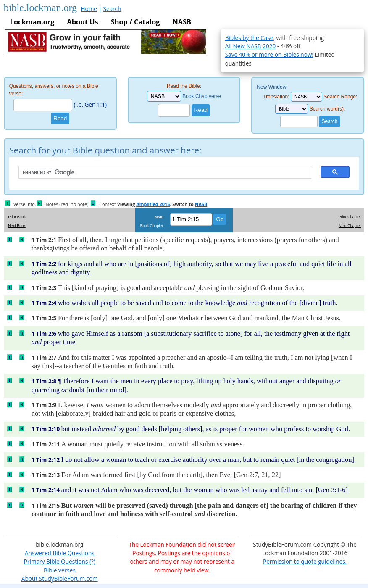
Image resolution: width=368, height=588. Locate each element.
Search (112, 9)
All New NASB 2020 (251, 46)
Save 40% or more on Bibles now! (269, 54)
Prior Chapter (350, 217)
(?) (91, 561)
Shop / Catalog (135, 22)
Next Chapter (350, 226)
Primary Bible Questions (56, 561)
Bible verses (60, 570)
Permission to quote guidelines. (305, 561)
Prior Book (17, 217)
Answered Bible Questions (60, 553)
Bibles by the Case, (250, 38)
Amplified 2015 (153, 204)
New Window (271, 87)
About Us (83, 22)
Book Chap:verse (202, 96)
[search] (161, 173)
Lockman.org (32, 22)
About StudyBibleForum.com (60, 579)
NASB (182, 22)
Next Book (17, 226)
